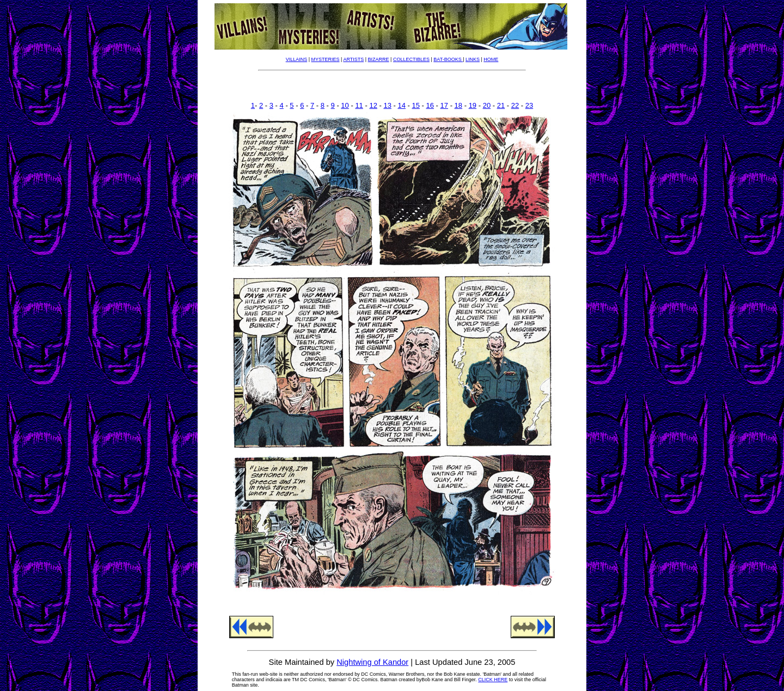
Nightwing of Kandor (372, 662)
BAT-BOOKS (448, 59)
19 (473, 105)
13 (387, 105)
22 (515, 105)
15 (416, 105)
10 (345, 105)
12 (373, 105)
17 (444, 105)
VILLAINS (297, 59)
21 (501, 105)
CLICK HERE (493, 680)
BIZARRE (379, 59)
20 (487, 105)
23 (529, 105)
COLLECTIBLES (411, 59)
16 (430, 105)
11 (359, 105)
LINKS (473, 59)
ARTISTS (353, 59)
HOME (491, 59)
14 (401, 105)
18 (458, 105)
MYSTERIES (326, 59)
